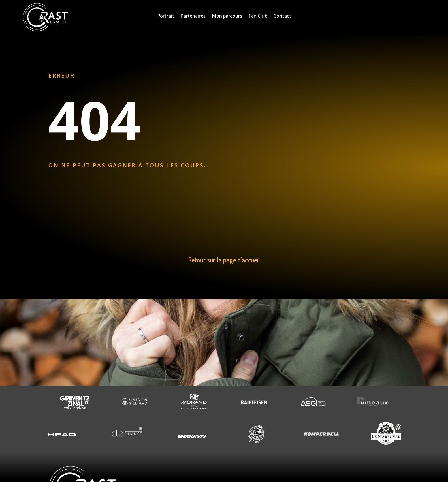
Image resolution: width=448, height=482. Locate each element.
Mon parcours (227, 16)
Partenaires (193, 16)
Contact (282, 16)
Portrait (166, 16)
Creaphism (205, 473)
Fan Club (258, 16)
